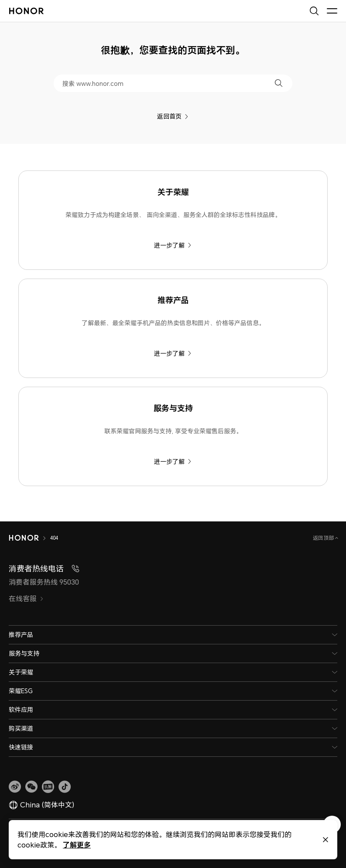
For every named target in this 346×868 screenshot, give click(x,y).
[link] (15, 787)
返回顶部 (324, 538)
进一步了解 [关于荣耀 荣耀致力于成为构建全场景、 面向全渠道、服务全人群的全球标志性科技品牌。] (173, 245)
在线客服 (26, 599)
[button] (279, 83)
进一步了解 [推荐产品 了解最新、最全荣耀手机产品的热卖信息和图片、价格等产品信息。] (173, 353)
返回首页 (173, 116)
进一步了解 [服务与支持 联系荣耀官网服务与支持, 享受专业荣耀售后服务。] (173, 461)
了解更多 (76, 845)
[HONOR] (24, 538)
